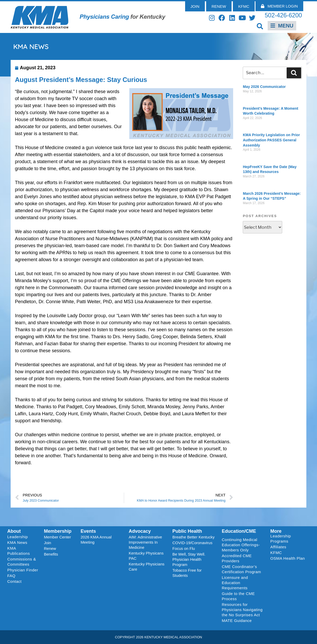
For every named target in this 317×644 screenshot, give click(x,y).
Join (48, 543)
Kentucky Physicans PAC (146, 556)
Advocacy (140, 531)
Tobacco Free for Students (187, 573)
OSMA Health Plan (288, 558)
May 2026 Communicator (264, 87)
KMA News (17, 542)
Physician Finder (23, 570)
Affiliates (279, 547)
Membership (58, 531)
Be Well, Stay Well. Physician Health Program (189, 559)
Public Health (187, 531)
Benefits (51, 554)
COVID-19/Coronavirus (192, 543)
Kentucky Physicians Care (147, 567)
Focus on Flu (184, 548)
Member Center (57, 537)
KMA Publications (19, 551)
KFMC (276, 553)
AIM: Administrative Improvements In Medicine (145, 542)
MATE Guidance (237, 621)
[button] (260, 26)
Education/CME (239, 531)
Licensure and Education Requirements (235, 583)
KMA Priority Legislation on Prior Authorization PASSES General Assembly (271, 140)
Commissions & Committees (22, 562)
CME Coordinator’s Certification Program (241, 569)
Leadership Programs (289, 539)
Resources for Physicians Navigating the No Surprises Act (242, 610)
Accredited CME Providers (237, 558)
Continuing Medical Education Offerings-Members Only (241, 545)
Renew (50, 548)
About (14, 531)
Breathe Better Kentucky (194, 537)
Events (88, 531)
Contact (14, 581)
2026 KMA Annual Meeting (96, 540)
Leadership (19, 537)
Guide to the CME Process (238, 596)
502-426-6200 (283, 15)
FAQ (11, 576)
